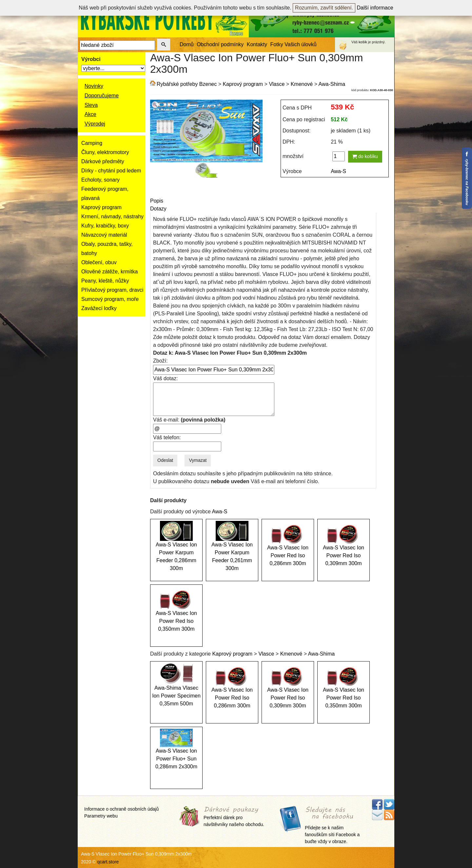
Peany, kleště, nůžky (105, 281)
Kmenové (302, 84)
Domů (187, 44)
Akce (90, 114)
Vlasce (277, 84)
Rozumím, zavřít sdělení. (324, 8)
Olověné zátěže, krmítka (110, 272)
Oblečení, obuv (99, 262)
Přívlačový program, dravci (112, 290)
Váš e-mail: (189, 420)
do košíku (365, 156)
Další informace (375, 8)
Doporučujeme (102, 96)
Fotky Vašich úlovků (294, 44)
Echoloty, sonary (100, 180)
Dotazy (158, 209)
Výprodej (95, 124)
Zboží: (160, 361)
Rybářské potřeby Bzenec (187, 84)
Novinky (94, 86)
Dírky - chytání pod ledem (111, 171)
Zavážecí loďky (99, 308)
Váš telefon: (167, 437)
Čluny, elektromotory (105, 152)
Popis (157, 201)
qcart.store (108, 862)
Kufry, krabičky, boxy (105, 226)
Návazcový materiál (104, 235)
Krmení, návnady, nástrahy (112, 217)
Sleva (91, 105)
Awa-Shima (332, 84)
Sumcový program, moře (110, 299)
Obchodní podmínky (220, 44)
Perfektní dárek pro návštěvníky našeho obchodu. (234, 817)
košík (363, 42)
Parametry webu (101, 816)
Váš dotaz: (166, 378)
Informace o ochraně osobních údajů (121, 809)
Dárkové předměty (103, 161)
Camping (92, 143)
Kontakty (257, 44)
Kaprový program (101, 207)
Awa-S (338, 171)
